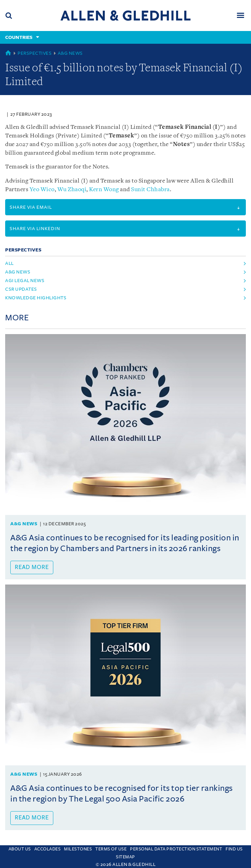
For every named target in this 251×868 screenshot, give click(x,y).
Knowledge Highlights (36, 298)
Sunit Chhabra (150, 190)
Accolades (48, 849)
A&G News (70, 53)
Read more (32, 567)
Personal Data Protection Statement (176, 849)
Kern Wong (104, 190)
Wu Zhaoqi (72, 190)
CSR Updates (21, 289)
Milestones (78, 849)
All (9, 263)
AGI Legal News (25, 281)
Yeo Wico (42, 190)
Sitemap (125, 857)
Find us (234, 849)
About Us (20, 849)
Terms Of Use (111, 849)
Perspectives (35, 53)
